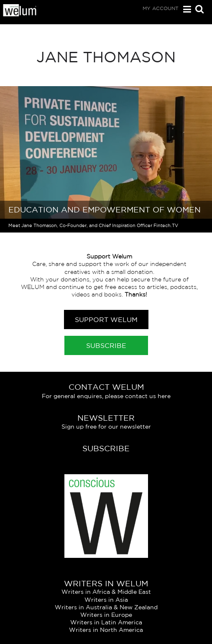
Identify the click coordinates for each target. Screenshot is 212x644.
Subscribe (106, 345)
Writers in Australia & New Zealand (106, 607)
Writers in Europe (106, 615)
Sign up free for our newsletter (106, 427)
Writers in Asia (106, 600)
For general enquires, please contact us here (106, 396)
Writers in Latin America (106, 622)
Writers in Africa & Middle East (106, 592)
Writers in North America (106, 630)
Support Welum (106, 319)
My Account (161, 8)
